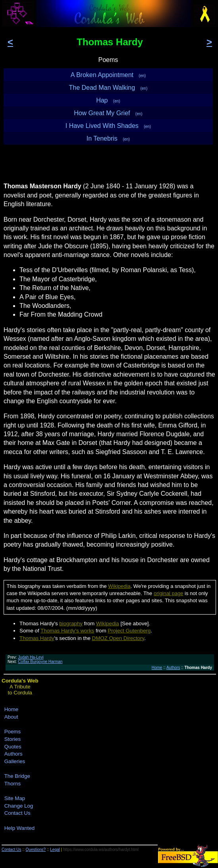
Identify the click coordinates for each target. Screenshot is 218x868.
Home (157, 668)
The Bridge (17, 776)
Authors (173, 668)
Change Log (19, 806)
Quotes (13, 747)
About (11, 717)
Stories (13, 739)
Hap (108, 100)
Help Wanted (20, 828)
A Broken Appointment (108, 75)
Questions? (36, 850)
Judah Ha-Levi (31, 657)
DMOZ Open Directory (118, 638)
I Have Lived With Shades (108, 126)
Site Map (15, 798)
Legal (55, 850)
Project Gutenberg (129, 631)
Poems (13, 732)
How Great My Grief (108, 113)
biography (71, 623)
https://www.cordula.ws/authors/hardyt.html (101, 850)
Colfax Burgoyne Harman (40, 662)
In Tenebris (108, 138)
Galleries (15, 761)
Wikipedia (119, 586)
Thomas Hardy (37, 638)
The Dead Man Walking (108, 88)
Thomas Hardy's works (67, 631)
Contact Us (17, 813)
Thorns (13, 784)
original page (168, 593)
